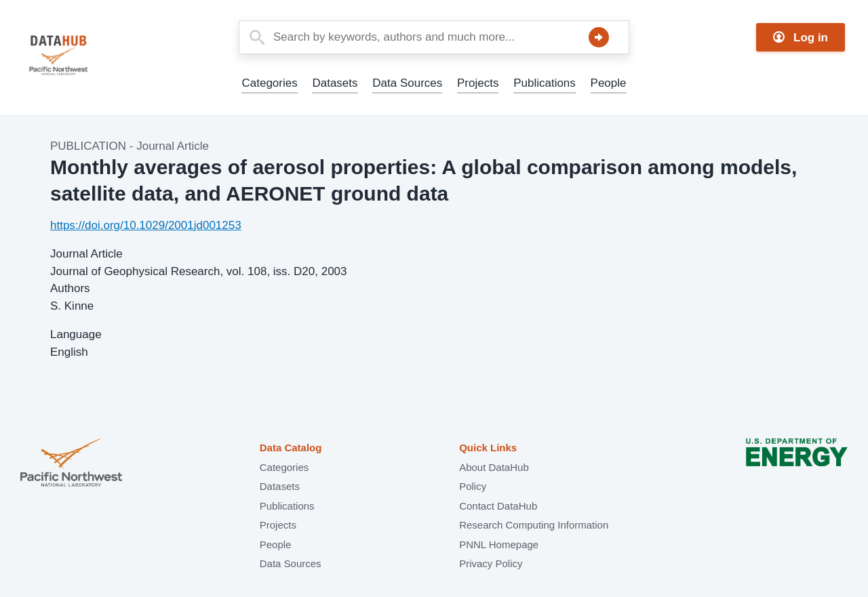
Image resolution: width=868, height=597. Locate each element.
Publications (545, 83)
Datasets (335, 83)
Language (76, 334)
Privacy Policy (491, 563)
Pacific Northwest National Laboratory (71, 464)
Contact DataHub (498, 506)
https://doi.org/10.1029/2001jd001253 (146, 225)
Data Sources (407, 83)
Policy (473, 486)
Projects (478, 83)
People (609, 83)
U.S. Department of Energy (797, 464)
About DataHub (494, 467)
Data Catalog (291, 448)
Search (599, 37)
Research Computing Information (534, 525)
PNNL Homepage (499, 544)
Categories (269, 83)
